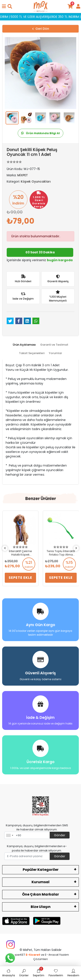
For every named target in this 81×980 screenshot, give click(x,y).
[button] (12, 73)
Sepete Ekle (20, 578)
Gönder (60, 835)
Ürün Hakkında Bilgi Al (40, 133)
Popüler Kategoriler (41, 870)
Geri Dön (41, 29)
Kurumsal (40, 882)
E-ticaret (33, 955)
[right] (76, 548)
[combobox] (10, 835)
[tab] (24, 345)
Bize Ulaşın (41, 907)
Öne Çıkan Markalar (40, 894)
